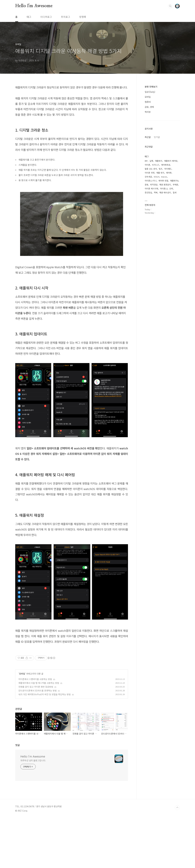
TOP (177, 858)
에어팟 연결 (163, 181)
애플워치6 (174, 181)
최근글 (148, 137)
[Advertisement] (72, 676)
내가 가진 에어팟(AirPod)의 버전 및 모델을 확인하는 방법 (45, 745)
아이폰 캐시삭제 (151, 189)
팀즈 (161, 169)
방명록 (83, 17)
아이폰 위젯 (150, 173)
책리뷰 (148, 112)
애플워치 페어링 (171, 161)
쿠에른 (175, 185)
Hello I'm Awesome (34, 6)
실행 (151, 161)
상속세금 (148, 177)
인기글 (157, 137)
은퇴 (171, 189)
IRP (146, 161)
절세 (175, 192)
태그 (29, 17)
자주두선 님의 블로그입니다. (33, 811)
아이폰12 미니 (151, 181)
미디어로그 (46, 17)
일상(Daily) (150, 92)
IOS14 (157, 177)
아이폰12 (164, 189)
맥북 (156, 192)
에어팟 (169, 173)
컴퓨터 (148, 102)
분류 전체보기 (151, 87)
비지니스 (156, 165)
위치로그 (66, 17)
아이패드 (168, 169)
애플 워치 (160, 173)
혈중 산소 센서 (151, 169)
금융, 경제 (149, 107)
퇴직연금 (154, 185)
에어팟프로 (166, 165)
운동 (147, 185)
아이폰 (147, 165)
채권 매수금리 (165, 192)
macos (164, 177)
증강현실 (148, 192)
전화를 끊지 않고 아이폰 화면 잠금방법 (36, 737)
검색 (170, 6)
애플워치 (159, 161)
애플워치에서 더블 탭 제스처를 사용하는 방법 (39, 733)
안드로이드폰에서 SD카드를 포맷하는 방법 (38, 741)
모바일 (22, 724)
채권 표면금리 (165, 185)
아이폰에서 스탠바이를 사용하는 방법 (35, 729)
